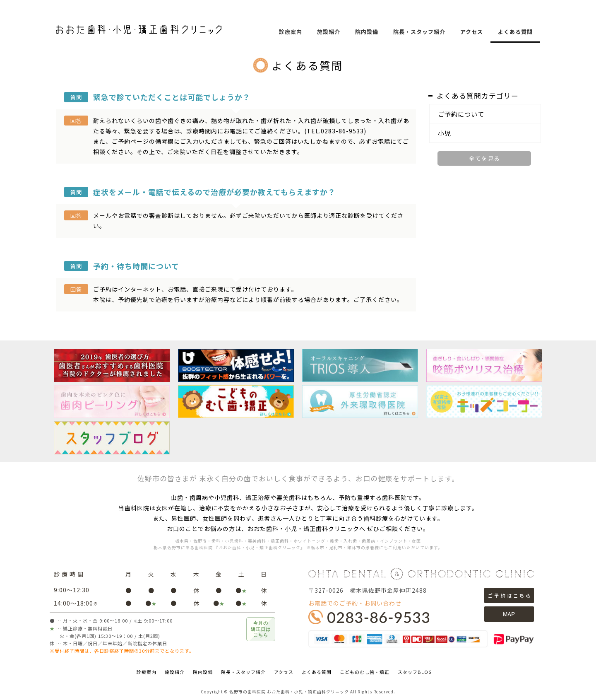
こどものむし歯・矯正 (365, 672)
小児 (445, 133)
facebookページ (584, 152)
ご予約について (461, 114)
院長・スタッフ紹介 (419, 32)
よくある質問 (515, 32)
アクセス (472, 32)
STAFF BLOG (584, 133)
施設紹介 (329, 32)
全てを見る (484, 158)
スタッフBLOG (415, 672)
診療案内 (291, 32)
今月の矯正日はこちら (261, 629)
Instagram (584, 172)
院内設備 (367, 32)
